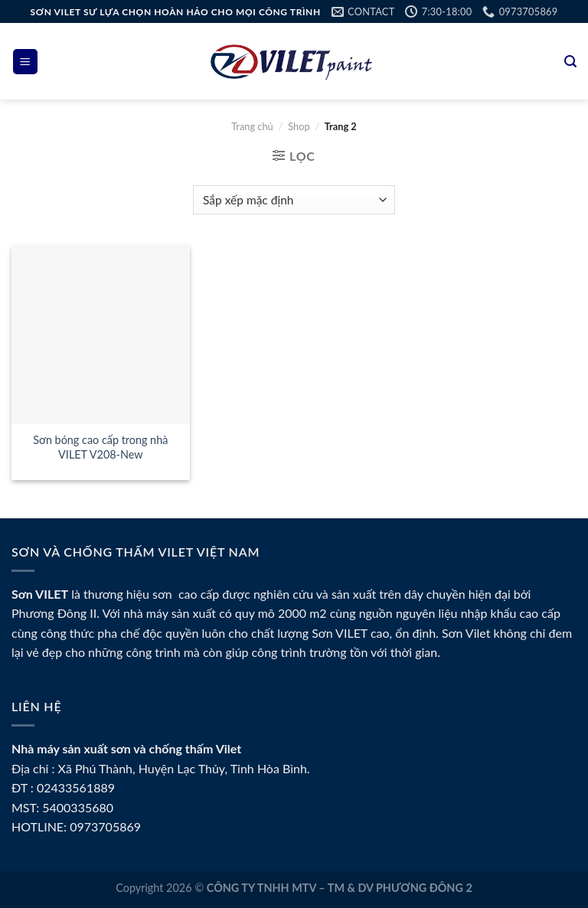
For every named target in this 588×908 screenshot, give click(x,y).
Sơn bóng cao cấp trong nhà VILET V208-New (100, 447)
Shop (299, 126)
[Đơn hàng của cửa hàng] (294, 200)
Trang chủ (252, 126)
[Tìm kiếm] (570, 62)
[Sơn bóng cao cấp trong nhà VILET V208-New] (101, 334)
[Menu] (26, 62)
